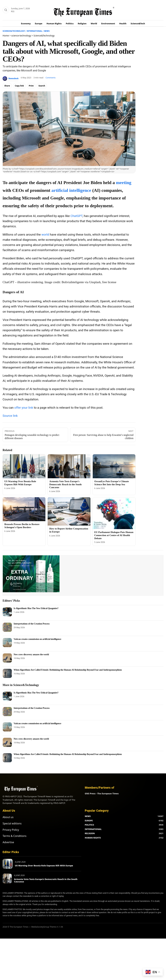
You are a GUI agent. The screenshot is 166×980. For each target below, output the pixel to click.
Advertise (8, 842)
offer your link (24, 408)
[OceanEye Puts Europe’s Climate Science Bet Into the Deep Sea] (114, 466)
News (47, 31)
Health (123, 23)
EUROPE (89, 821)
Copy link (19, 86)
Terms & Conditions (15, 836)
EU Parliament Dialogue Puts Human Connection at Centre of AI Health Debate (114, 535)
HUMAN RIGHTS (93, 838)
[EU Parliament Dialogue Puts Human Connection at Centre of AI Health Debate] (114, 513)
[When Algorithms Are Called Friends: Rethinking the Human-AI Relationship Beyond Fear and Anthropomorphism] (7, 673)
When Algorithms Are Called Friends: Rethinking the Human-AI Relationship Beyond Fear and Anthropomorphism (68, 670)
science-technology (21, 36)
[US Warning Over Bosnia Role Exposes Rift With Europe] (24, 466)
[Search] (6, 10)
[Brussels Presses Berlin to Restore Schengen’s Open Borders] (24, 509)
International (34, 31)
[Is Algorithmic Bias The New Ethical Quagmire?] (7, 612)
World (94, 23)
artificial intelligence (71, 190)
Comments (51, 78)
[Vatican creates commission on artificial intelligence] (7, 643)
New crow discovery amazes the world (31, 654)
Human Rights (54, 23)
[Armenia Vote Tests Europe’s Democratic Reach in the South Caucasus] (69, 466)
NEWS (88, 816)
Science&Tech (138, 23)
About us (8, 817)
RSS (13, 11)
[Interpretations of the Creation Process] (7, 627)
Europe (39, 23)
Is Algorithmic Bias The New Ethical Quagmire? (36, 608)
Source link (10, 416)
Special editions (12, 823)
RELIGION (90, 833)
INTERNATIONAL (93, 829)
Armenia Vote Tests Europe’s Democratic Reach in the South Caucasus (65, 484)
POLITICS (89, 825)
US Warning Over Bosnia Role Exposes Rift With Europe (44, 866)
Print (31, 86)
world (45, 235)
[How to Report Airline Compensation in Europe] (69, 511)
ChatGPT (77, 216)
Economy (26, 23)
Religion (82, 23)
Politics (70, 23)
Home (6, 36)
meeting (124, 183)
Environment (108, 23)
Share (7, 86)
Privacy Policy (11, 830)
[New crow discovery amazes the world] (7, 658)
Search (42, 86)
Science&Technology (14, 31)
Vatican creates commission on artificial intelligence (37, 639)
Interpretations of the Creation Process (32, 624)
